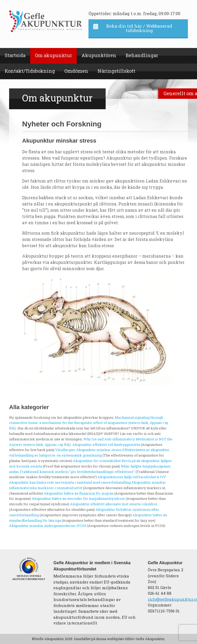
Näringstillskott (116, 71)
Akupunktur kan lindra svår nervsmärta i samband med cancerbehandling (70, 482)
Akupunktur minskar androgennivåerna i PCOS (48, 526)
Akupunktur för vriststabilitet (97, 461)
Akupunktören (99, 55)
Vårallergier (65, 450)
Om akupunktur (53, 55)
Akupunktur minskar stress (99, 450)
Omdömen (76, 71)
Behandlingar (142, 55)
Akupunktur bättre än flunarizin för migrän (79, 493)
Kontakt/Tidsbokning (30, 71)
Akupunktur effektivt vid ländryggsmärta (106, 445)
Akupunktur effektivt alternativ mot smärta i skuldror (114, 504)
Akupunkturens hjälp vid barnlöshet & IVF (132, 477)
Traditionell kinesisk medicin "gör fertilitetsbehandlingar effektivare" (77, 472)
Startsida (15, 55)
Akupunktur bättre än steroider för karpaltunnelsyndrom (78, 499)
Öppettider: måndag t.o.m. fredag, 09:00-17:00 (134, 13)
